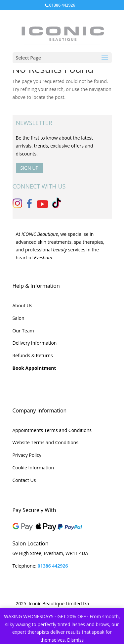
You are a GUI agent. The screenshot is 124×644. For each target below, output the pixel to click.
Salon (19, 318)
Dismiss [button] (75, 640)
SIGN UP (30, 168)
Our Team (23, 331)
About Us (22, 305)
